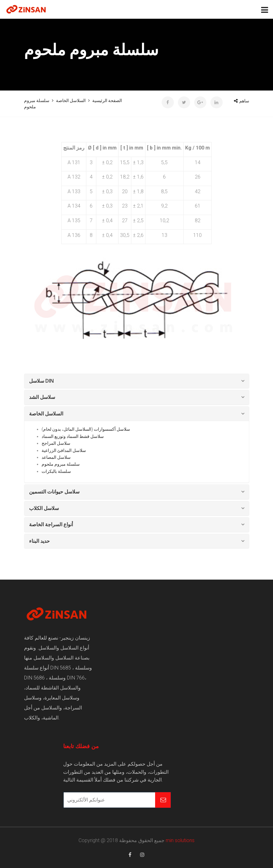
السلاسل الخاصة (46, 414)
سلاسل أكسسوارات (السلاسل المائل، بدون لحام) (86, 429)
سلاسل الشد (42, 397)
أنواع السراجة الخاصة (51, 524)
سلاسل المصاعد (56, 457)
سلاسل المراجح (56, 443)
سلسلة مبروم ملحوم (61, 464)
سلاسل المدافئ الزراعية (64, 450)
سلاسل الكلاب (44, 508)
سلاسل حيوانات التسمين (54, 492)
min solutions (180, 840)
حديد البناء (39, 541)
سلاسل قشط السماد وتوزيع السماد (73, 436)
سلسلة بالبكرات (56, 471)
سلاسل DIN (41, 381)
